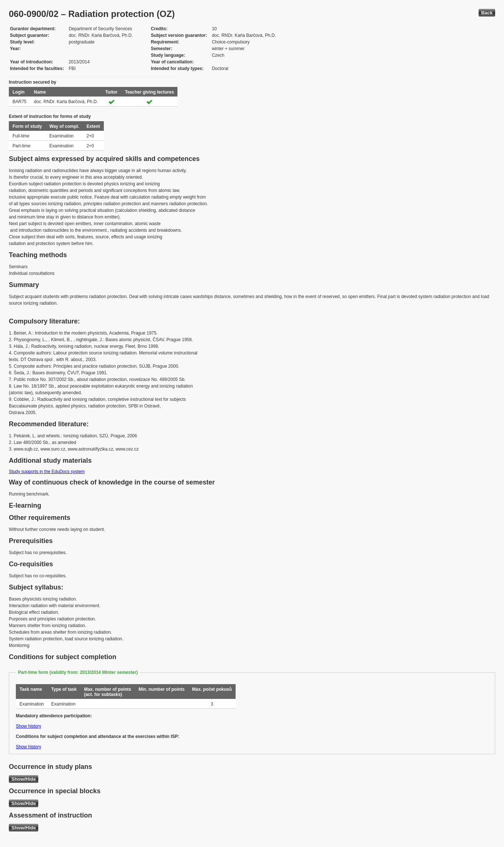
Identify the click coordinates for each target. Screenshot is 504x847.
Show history (29, 726)
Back (487, 13)
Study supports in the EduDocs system (47, 472)
